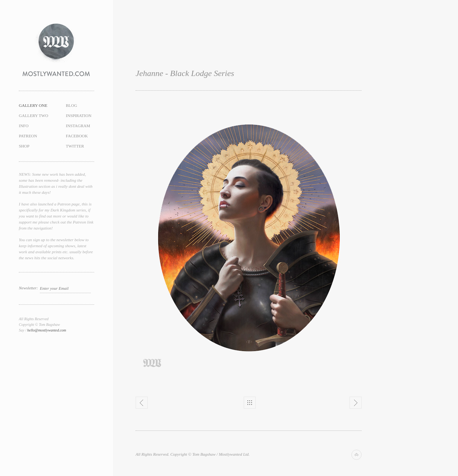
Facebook (77, 136)
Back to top (356, 455)
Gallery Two (34, 116)
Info (24, 126)
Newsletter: (28, 288)
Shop (24, 146)
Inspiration (79, 116)
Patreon (28, 136)
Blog (72, 105)
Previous (142, 403)
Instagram (78, 126)
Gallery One (33, 105)
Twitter (75, 146)
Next (356, 403)
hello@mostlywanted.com (47, 330)
